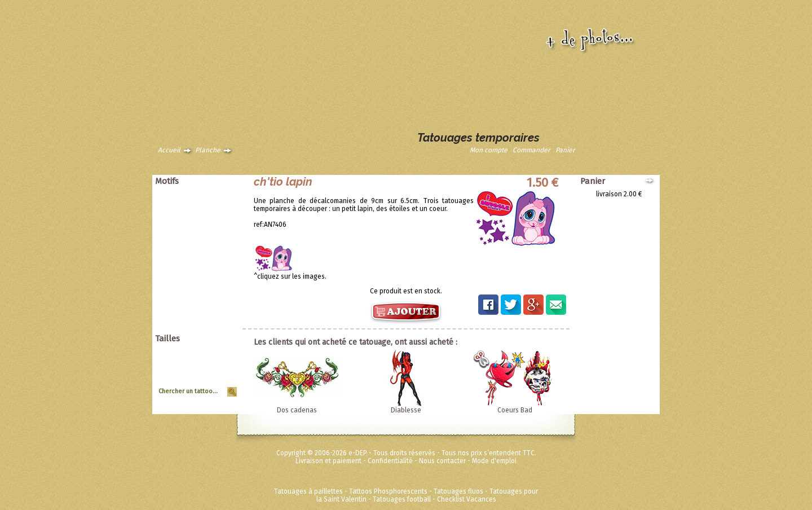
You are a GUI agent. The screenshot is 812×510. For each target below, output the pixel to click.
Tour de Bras (214, 383)
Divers (223, 289)
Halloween (217, 249)
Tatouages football (402, 499)
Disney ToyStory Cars (201, 305)
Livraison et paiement (328, 461)
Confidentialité (390, 461)
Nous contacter (442, 461)
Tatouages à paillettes (308, 491)
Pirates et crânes (207, 234)
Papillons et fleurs (206, 226)
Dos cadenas (297, 410)
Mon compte (489, 150)
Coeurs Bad (515, 410)
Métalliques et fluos (203, 328)
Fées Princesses (208, 320)
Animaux (220, 194)
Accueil (169, 150)
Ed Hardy (219, 297)
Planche (208, 150)
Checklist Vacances (467, 499)
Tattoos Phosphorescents (388, 491)
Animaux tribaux (208, 202)
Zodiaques (217, 281)
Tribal (224, 265)
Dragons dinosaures (202, 218)
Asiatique (219, 210)
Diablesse (406, 410)
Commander (531, 150)
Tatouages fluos (458, 491)
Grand (224, 359)
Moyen (223, 367)
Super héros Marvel (203, 313)
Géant (224, 351)
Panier (565, 150)
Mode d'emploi (494, 461)
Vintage (221, 273)
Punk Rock (217, 241)
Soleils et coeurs (208, 257)
